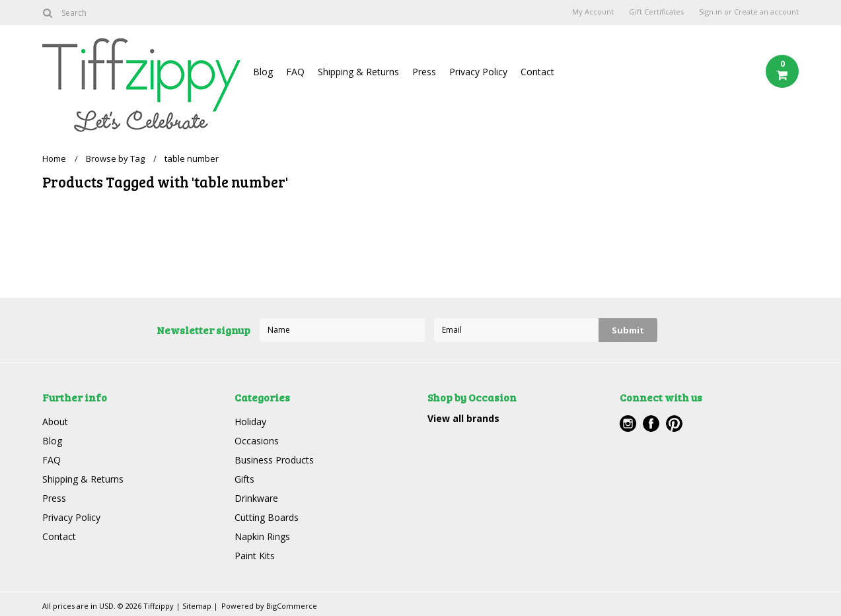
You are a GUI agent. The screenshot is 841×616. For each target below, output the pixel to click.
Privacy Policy (478, 72)
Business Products (274, 460)
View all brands (463, 418)
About (55, 422)
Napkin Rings (262, 536)
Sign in (711, 12)
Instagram (628, 424)
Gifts (244, 479)
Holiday (250, 422)
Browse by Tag (115, 158)
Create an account (766, 12)
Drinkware (256, 498)
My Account (593, 12)
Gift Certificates (656, 12)
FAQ (295, 72)
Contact (537, 72)
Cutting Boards (267, 517)
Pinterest (674, 424)
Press (424, 72)
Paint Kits (255, 556)
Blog (263, 72)
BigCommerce (292, 606)
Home (54, 158)
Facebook (651, 424)
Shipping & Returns (358, 72)
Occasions (257, 441)
